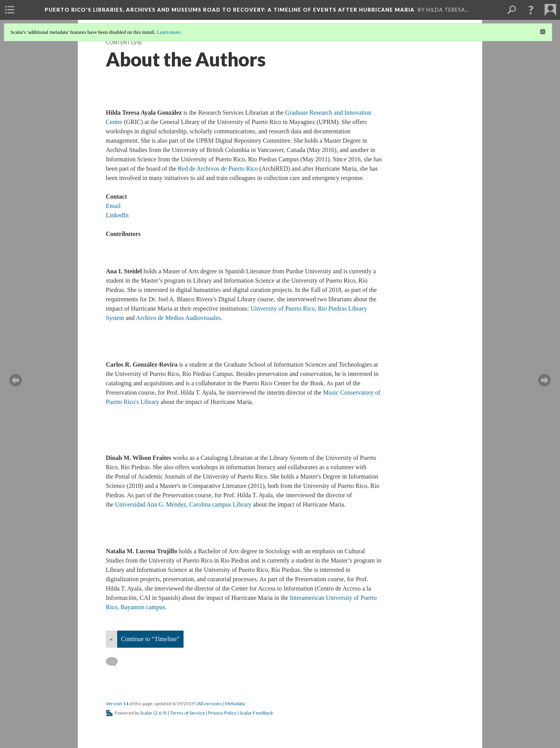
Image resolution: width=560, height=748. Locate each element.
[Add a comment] (115, 662)
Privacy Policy (222, 713)
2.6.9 (160, 713)
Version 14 (117, 703)
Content (118, 43)
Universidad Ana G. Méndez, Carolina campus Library (184, 504)
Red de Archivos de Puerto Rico (218, 169)
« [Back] (111, 639)
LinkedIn (117, 215)
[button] (531, 10)
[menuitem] (10, 10)
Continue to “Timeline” (150, 639)
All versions (210, 703)
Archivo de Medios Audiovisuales (178, 318)
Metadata (235, 703)
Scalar (146, 713)
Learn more (168, 32)
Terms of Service (187, 713)
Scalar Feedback (256, 713)
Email (113, 206)
